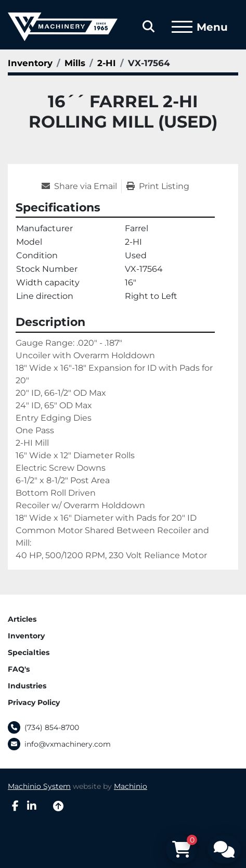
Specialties (29, 652)
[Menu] (182, 27)
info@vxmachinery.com (68, 744)
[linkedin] (32, 806)
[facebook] (15, 806)
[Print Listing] (158, 186)
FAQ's (19, 669)
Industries (27, 686)
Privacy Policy (34, 702)
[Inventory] (30, 63)
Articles (22, 619)
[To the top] (58, 806)
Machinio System (39, 786)
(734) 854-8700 (52, 727)
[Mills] (75, 63)
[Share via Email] (81, 186)
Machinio (131, 786)
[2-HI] (107, 63)
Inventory (26, 636)
